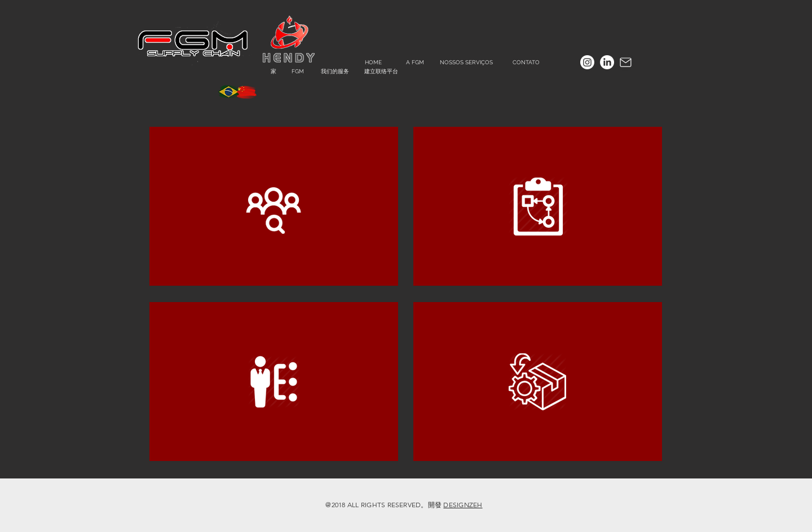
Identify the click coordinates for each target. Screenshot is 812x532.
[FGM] (297, 71)
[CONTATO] (526, 62)
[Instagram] (587, 62)
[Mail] (626, 62)
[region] (274, 206)
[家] (273, 71)
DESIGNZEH (463, 505)
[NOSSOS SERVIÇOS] (466, 62)
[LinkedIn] (607, 62)
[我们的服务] (335, 71)
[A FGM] (415, 62)
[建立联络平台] (381, 71)
